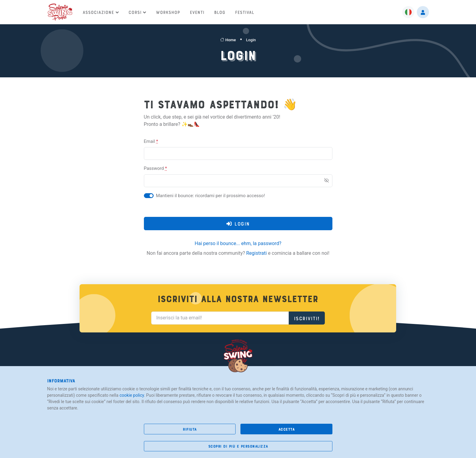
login (238, 224)
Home (228, 40)
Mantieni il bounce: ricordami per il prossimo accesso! (211, 196)
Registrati (257, 253)
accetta (287, 429)
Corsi (135, 12)
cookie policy (132, 395)
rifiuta (190, 429)
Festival (245, 12)
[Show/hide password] (326, 180)
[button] (408, 12)
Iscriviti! (307, 318)
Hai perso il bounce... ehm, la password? (238, 243)
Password (155, 168)
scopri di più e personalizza (238, 446)
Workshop (168, 12)
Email (151, 141)
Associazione (98, 12)
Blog (220, 12)
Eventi (197, 12)
